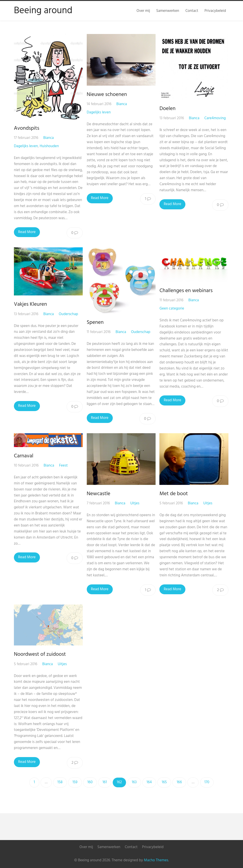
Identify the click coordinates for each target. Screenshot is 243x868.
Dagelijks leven (26, 146)
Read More (27, 232)
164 (149, 782)
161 (105, 782)
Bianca (49, 138)
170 (207, 782)
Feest (63, 466)
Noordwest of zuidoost (40, 654)
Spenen (95, 323)
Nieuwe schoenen (107, 95)
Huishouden (49, 146)
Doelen (168, 109)
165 (164, 782)
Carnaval (24, 456)
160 (90, 782)
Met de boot (175, 494)
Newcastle (99, 494)
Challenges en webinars (187, 291)
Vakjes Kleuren (30, 304)
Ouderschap (68, 314)
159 (75, 782)
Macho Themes (156, 860)
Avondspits (27, 128)
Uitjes (135, 503)
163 (134, 782)
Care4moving (216, 118)
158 (60, 782)
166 (179, 782)
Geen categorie (173, 309)
